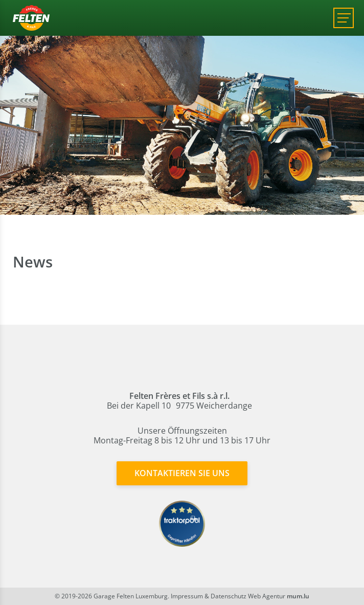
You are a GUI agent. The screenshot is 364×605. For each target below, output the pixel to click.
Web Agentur (267, 596)
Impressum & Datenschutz (209, 596)
